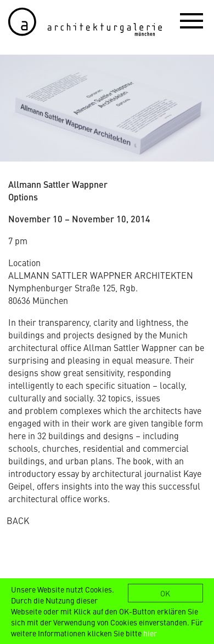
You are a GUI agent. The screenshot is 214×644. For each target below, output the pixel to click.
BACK (18, 520)
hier (150, 633)
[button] (192, 20)
